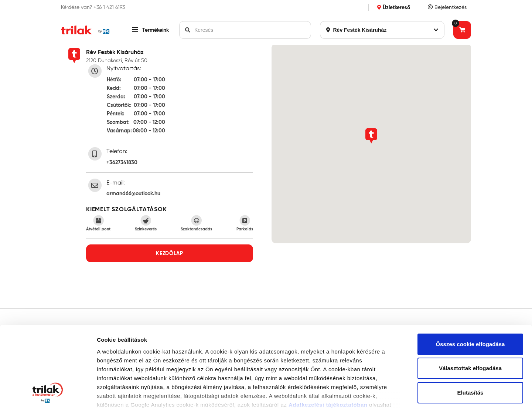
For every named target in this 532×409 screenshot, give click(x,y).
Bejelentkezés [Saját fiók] (447, 7)
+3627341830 (122, 162)
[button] (150, 30)
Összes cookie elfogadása (470, 270)
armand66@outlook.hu (133, 193)
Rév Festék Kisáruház (382, 30)
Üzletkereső (394, 7)
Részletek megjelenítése (129, 394)
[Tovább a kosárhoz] (462, 30)
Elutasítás (470, 319)
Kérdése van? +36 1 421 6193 (93, 7)
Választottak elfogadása (470, 295)
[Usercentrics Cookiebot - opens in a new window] (48, 395)
